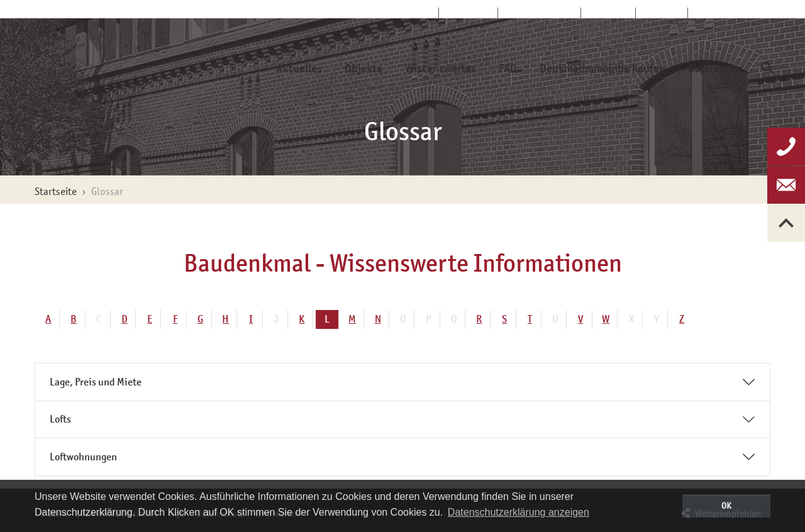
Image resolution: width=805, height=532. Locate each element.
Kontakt (608, 13)
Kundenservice (540, 13)
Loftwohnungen (83, 457)
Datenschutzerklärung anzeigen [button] (519, 512)
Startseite (408, 13)
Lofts (60, 419)
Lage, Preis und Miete (96, 382)
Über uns (469, 13)
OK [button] (726, 506)
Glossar (662, 13)
